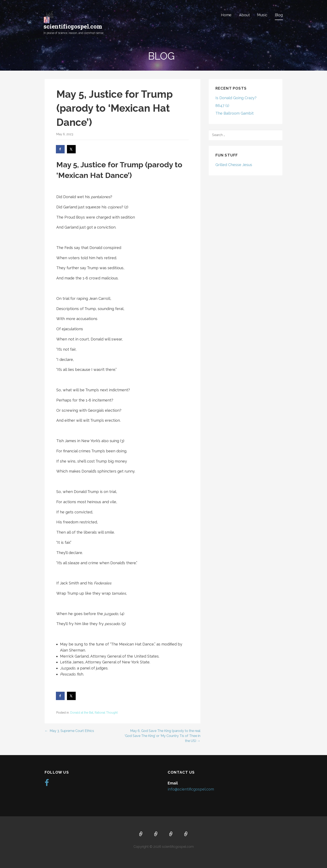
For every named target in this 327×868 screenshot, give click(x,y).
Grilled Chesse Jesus (234, 165)
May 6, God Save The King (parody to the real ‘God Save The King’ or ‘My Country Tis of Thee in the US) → (162, 736)
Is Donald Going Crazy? (236, 98)
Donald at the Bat (82, 713)
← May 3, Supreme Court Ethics (69, 731)
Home (226, 15)
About (244, 15)
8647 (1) (222, 106)
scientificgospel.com (73, 26)
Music (262, 15)
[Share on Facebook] (60, 149)
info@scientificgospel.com (191, 789)
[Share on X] (72, 149)
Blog (279, 15)
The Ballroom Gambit (235, 113)
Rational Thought (106, 713)
